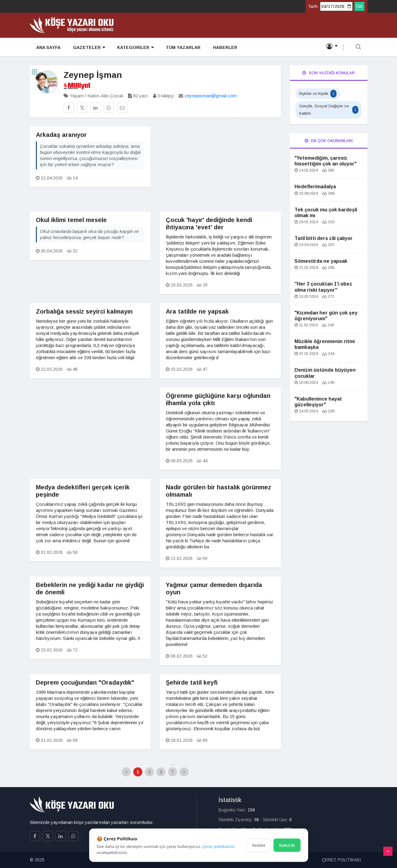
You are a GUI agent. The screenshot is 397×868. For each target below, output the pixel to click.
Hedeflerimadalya (315, 187)
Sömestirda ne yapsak (321, 261)
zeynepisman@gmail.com (211, 96)
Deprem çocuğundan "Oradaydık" (85, 682)
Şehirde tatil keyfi (192, 682)
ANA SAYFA (48, 47)
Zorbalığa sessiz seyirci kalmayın (84, 311)
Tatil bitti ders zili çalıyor (324, 238)
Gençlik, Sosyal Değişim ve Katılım (329, 110)
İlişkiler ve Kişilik (318, 94)
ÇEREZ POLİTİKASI (341, 860)
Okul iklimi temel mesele (71, 220)
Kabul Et (287, 845)
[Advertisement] (220, 169)
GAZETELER (88, 48)
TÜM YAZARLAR (183, 47)
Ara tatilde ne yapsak (197, 311)
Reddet (259, 845)
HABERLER (224, 47)
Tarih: (313, 6)
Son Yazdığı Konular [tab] (329, 73)
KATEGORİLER (135, 48)
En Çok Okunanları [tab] (329, 141)
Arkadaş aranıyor (61, 135)
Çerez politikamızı (219, 846)
